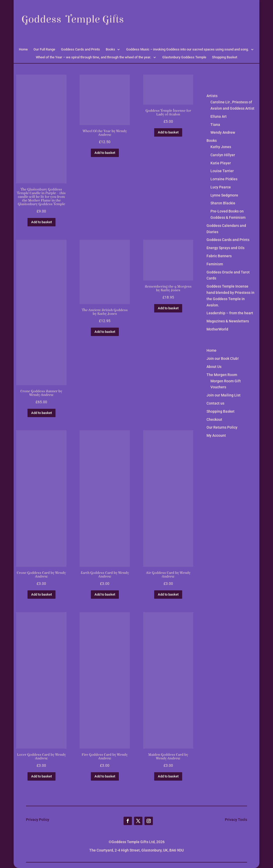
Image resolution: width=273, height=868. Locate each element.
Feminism (215, 264)
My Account (216, 435)
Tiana (215, 125)
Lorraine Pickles (224, 179)
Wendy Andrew (223, 132)
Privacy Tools (236, 820)
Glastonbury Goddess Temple (184, 57)
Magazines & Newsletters (228, 321)
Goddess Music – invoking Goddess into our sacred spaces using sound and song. (188, 49)
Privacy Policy (38, 820)
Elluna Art (219, 116)
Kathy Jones (221, 147)
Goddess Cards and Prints (80, 49)
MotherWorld (217, 329)
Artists (212, 96)
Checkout (214, 419)
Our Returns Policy (222, 427)
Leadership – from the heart (230, 313)
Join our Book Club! (223, 359)
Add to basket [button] (41, 222)
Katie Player (221, 163)
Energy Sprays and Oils (225, 248)
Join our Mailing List (224, 395)
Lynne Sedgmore (224, 195)
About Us (214, 367)
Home (23, 49)
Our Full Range (44, 49)
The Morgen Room (222, 375)
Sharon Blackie (223, 203)
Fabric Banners (219, 256)
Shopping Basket (225, 57)
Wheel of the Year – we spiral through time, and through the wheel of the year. (94, 57)
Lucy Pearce (221, 187)
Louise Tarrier (222, 171)
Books (110, 49)
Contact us (215, 403)
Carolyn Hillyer (223, 155)
